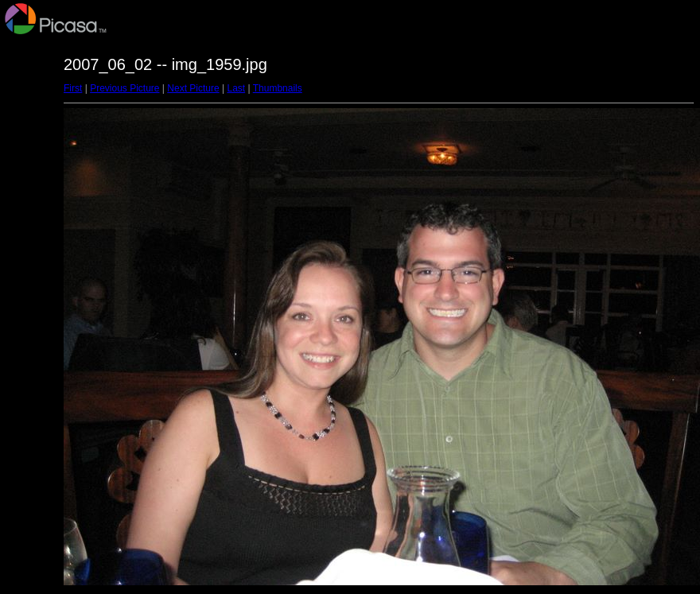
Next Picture (193, 88)
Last (236, 88)
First (73, 88)
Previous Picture (124, 88)
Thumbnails (278, 88)
